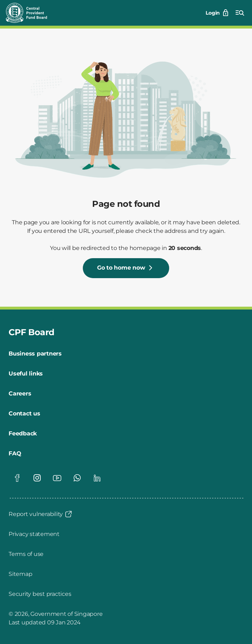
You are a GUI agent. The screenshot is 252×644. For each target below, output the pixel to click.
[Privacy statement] (34, 534)
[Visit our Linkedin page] (97, 478)
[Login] (218, 13)
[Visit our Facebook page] (17, 478)
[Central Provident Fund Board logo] (31, 13)
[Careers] (20, 394)
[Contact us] (24, 414)
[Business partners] (35, 354)
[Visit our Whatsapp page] (77, 478)
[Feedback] (23, 434)
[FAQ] (15, 454)
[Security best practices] (40, 594)
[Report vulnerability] (41, 514)
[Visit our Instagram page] (37, 478)
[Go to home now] (126, 268)
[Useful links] (26, 374)
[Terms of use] (26, 554)
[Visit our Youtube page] (57, 478)
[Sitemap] (20, 574)
